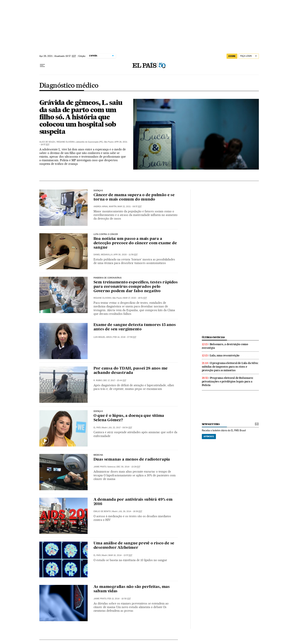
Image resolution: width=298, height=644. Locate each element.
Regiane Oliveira (66, 142)
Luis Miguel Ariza (103, 337)
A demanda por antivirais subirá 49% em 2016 (133, 502)
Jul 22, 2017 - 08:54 (120, 428)
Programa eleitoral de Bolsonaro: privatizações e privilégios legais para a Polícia (228, 381)
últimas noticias (213, 337)
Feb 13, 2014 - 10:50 (119, 599)
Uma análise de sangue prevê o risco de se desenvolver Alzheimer (134, 546)
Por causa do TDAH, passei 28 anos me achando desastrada (131, 371)
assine (232, 56)
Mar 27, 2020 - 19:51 (135, 298)
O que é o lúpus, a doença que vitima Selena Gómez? (129, 418)
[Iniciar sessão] (249, 56)
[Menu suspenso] (42, 66)
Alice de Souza (47, 142)
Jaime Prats (100, 467)
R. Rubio (98, 380)
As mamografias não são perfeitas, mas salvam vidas (132, 589)
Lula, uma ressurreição (225, 355)
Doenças (98, 191)
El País (97, 428)
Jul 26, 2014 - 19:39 (130, 511)
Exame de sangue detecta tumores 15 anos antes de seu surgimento (135, 327)
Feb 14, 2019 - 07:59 (125, 337)
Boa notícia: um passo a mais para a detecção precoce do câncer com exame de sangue (135, 243)
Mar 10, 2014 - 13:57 (120, 555)
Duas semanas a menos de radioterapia (132, 460)
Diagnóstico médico (69, 86)
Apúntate (209, 436)
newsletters (211, 424)
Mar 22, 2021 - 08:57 (130, 207)
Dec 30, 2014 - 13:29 (128, 467)
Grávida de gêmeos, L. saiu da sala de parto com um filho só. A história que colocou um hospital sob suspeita (81, 117)
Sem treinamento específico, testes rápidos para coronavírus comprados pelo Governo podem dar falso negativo (136, 287)
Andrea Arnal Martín (105, 207)
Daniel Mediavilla (103, 255)
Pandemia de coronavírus (108, 278)
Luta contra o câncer (106, 234)
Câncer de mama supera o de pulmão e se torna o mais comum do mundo (134, 197)
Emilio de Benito (102, 511)
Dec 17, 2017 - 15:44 (115, 380)
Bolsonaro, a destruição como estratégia (225, 346)
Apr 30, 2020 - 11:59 (126, 255)
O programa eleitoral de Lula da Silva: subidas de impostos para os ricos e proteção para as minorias (230, 367)
